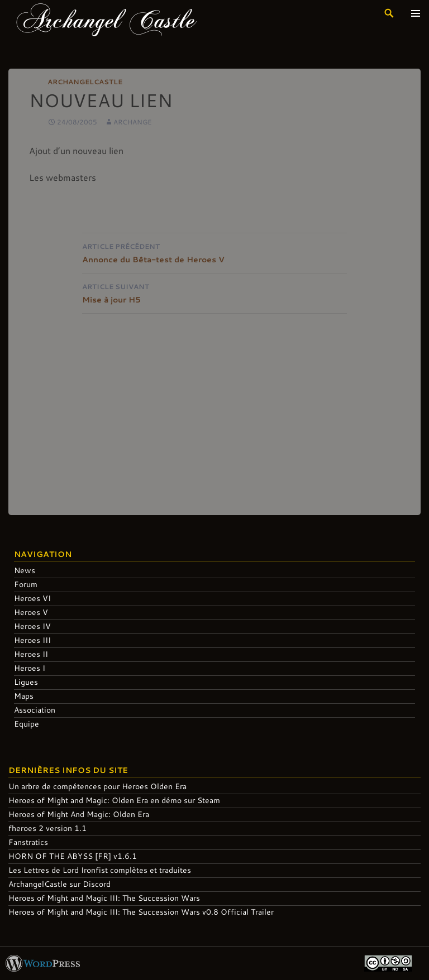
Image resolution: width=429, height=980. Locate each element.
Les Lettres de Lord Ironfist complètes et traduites (100, 870)
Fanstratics (28, 842)
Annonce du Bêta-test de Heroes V (214, 252)
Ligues (26, 682)
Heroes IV (32, 626)
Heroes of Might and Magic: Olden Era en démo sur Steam (114, 800)
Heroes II (31, 654)
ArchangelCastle (85, 81)
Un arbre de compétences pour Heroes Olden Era (97, 786)
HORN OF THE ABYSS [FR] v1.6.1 (73, 856)
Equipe (27, 724)
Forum (26, 584)
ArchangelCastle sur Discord (59, 884)
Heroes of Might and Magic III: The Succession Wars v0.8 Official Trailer (141, 912)
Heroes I (30, 668)
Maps (24, 696)
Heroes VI (32, 598)
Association (35, 710)
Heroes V (31, 612)
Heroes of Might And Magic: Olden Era (79, 814)
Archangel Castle (106, 19)
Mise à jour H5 (214, 292)
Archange (133, 122)
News (25, 570)
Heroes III (32, 640)
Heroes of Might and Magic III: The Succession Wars (104, 898)
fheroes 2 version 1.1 (47, 828)
